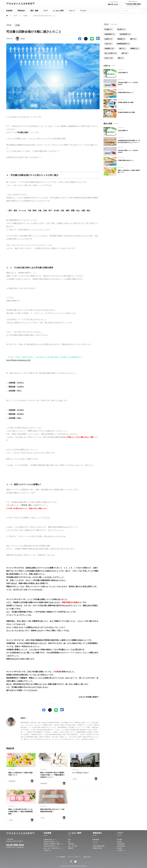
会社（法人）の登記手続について (53, 848)
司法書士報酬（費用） (99, 846)
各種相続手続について (50, 840)
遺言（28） (108, 59)
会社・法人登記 (73, 846)
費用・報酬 (34, 11)
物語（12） (136, 39)
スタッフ (72, 11)
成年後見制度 (121, 846)
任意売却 (120, 848)
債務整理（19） (109, 54)
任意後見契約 (121, 844)
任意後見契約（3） (110, 35)
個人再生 (120, 842)
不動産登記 (71, 844)
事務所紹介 (21, 11)
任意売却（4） (109, 39)
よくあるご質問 (58, 11)
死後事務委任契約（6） (125, 44)
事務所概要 (96, 840)
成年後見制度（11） (127, 35)
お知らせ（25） (121, 59)
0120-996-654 (15, 845)
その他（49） (109, 44)
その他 (25, 16)
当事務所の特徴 (97, 848)
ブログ (45, 11)
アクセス (83, 11)
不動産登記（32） (110, 49)
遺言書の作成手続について (51, 842)
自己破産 (120, 840)
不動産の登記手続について (51, 846)
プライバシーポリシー (74, 857)
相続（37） (124, 49)
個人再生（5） (123, 30)
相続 (69, 840)
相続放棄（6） (123, 39)
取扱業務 (9, 11)
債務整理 (71, 848)
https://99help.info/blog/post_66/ (19, 360)
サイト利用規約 (61, 857)
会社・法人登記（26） (126, 54)
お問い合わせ (87, 857)
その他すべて (48, 850)
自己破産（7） (109, 30)
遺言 (69, 842)
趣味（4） (134, 59)
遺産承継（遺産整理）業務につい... (54, 844)
